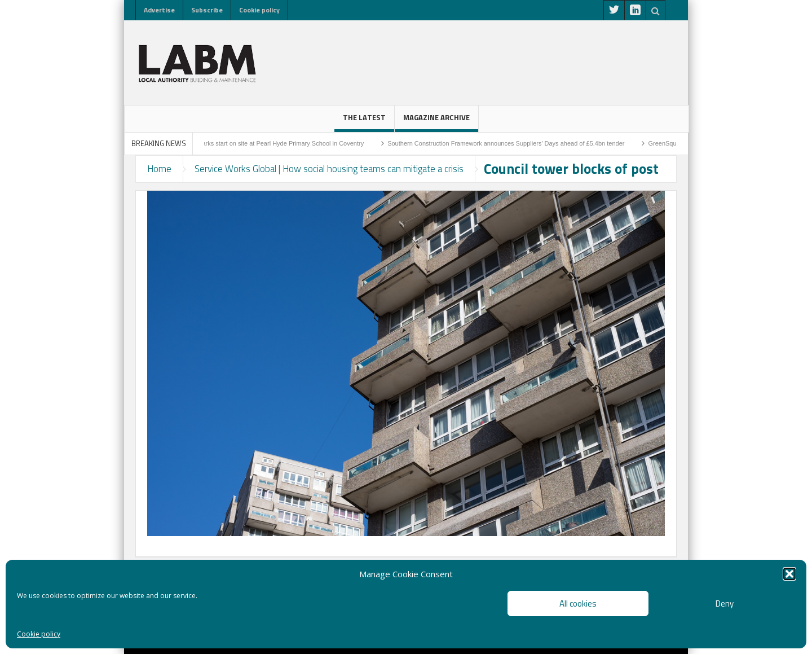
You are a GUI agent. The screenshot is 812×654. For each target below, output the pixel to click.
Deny (725, 603)
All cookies (578, 603)
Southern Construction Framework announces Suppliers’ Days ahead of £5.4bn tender (515, 143)
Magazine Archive (436, 122)
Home (159, 169)
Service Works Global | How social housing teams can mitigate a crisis (329, 169)
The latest (364, 122)
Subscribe (207, 10)
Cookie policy (39, 634)
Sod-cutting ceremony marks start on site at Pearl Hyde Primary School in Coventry (259, 143)
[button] (789, 574)
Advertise (159, 10)
